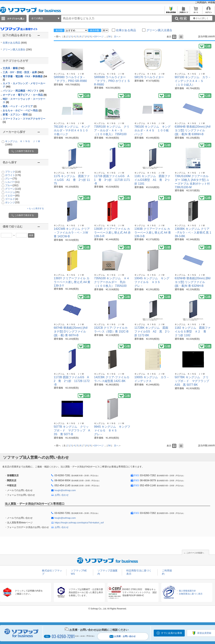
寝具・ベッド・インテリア (20, 106)
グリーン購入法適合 (17, 49)
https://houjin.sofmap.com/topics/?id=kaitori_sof (79, 523)
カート (196, 11)
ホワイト (13, 175)
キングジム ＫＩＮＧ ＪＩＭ (69, 74)
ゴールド (12, 199)
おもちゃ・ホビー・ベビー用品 (22, 110)
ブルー (12, 185)
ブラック (13, 172)
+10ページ (98, 36)
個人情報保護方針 (187, 591)
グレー (11, 179)
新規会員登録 (171, 11)
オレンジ (12, 202)
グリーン (13, 189)
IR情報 (212, 2)
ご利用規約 (201, 2)
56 (109, 36)
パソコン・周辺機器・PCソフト (23, 91)
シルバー (12, 182)
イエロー (12, 196)
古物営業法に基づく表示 (191, 594)
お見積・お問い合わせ (123, 636)
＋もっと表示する (35, 208)
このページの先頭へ (195, 553)
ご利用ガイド (183, 11)
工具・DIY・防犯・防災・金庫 (23, 72)
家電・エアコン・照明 (17, 115)
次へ (116, 36)
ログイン (208, 11)
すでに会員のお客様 (172, 633)
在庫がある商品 (15, 43)
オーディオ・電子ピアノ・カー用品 (25, 95)
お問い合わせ (62, 495)
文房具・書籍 (14, 68)
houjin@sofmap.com (65, 490)
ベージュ (12, 192)
